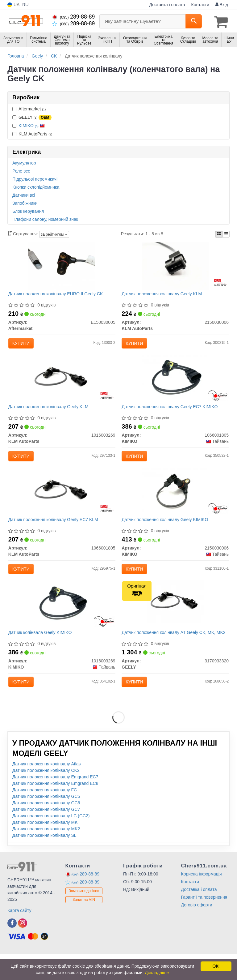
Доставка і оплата (167, 5)
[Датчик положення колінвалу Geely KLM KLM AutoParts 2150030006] (175, 267)
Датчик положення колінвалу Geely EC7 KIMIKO (172, 415)
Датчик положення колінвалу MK (45, 848)
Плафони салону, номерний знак (45, 218)
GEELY (32, 116)
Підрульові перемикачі (35, 178)
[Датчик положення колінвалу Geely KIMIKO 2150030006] (175, 506)
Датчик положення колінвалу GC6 (46, 829)
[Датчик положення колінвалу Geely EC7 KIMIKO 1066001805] (175, 386)
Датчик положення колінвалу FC (45, 816)
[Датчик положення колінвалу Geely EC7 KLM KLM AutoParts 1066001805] (62, 506)
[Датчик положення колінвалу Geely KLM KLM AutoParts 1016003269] (62, 386)
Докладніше (157, 973)
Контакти (200, 5)
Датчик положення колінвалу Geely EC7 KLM (56, 534)
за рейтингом (54, 233)
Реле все (21, 170)
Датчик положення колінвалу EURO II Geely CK (58, 295)
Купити (23, 344)
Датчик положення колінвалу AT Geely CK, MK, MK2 (171, 656)
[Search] (194, 21)
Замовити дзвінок (84, 917)
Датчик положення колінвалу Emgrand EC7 (55, 803)
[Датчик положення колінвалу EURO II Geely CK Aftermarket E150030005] (62, 267)
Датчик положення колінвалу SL (44, 861)
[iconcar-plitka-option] (219, 233)
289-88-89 (73, 17)
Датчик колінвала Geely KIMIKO (43, 654)
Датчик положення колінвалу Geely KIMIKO (167, 534)
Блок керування (28, 210)
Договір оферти (197, 931)
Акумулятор (24, 162)
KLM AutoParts (32, 133)
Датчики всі (24, 194)
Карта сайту (19, 936)
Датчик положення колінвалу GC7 (46, 835)
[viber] (12, 949)
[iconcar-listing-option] (226, 233)
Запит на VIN (84, 926)
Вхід (222, 5)
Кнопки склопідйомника (36, 186)
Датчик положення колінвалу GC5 (46, 822)
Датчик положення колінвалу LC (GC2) (51, 842)
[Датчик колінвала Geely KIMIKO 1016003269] (62, 626)
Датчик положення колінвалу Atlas (47, 790)
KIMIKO (32, 124)
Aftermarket (29, 108)
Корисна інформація (202, 900)
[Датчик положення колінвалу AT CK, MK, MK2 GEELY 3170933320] (175, 623)
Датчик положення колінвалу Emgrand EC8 (55, 809)
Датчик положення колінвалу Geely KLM (164, 295)
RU (25, 5)
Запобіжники (25, 202)
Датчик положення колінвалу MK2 (46, 855)
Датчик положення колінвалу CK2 (46, 796)
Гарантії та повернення (204, 923)
